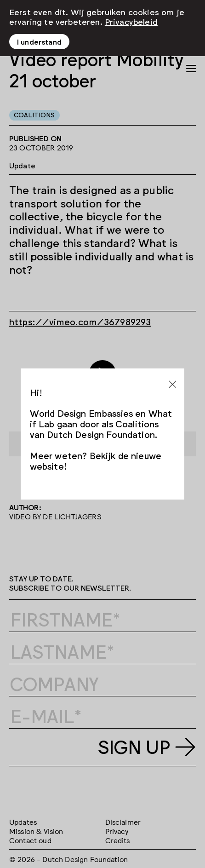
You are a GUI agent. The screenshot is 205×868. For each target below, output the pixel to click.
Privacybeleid (131, 21)
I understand (39, 41)
